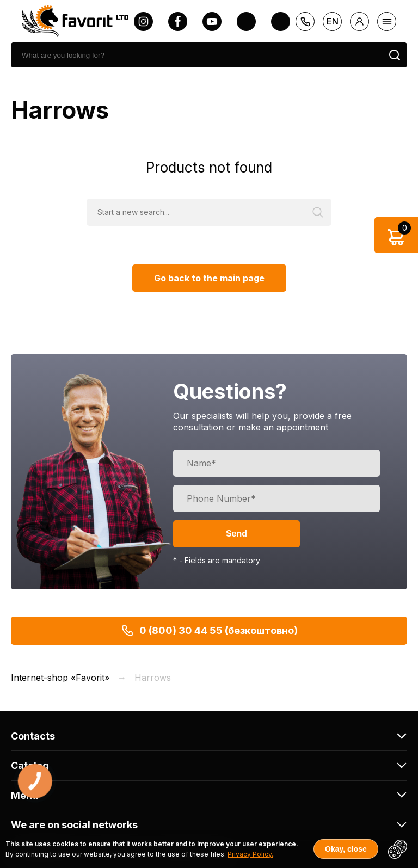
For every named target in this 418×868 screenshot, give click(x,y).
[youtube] (212, 21)
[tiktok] (281, 21)
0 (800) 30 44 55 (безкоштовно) (209, 631)
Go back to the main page (209, 278)
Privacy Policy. (250, 854)
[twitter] (246, 21)
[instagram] (143, 21)
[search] (196, 55)
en (333, 21)
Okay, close (346, 849)
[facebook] (178, 21)
